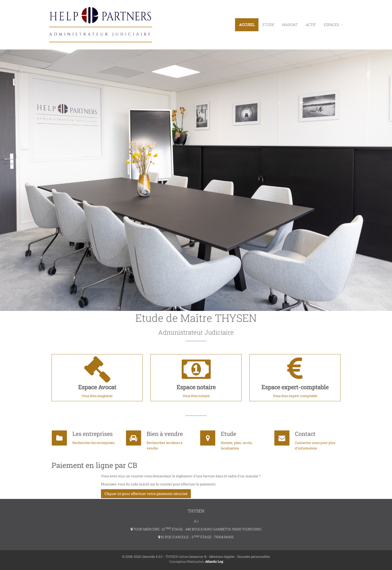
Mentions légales (222, 556)
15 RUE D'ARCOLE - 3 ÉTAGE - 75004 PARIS (196, 536)
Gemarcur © (198, 556)
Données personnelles (254, 556)
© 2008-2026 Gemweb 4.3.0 (142, 556)
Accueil (247, 25)
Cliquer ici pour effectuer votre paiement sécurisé (146, 494)
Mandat (290, 25)
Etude (268, 25)
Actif (311, 25)
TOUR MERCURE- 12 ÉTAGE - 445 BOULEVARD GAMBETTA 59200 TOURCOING (196, 528)
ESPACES (333, 25)
